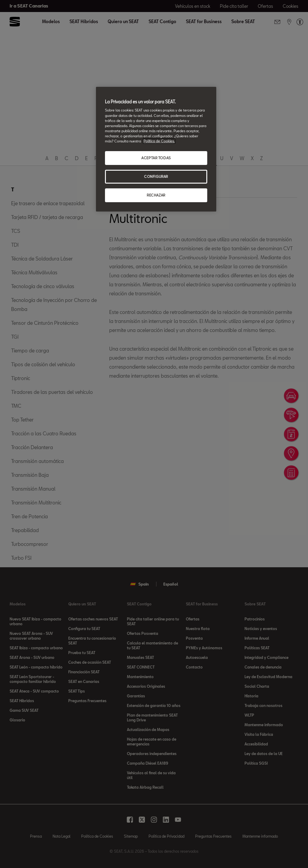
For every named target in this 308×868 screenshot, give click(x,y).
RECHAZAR (156, 195)
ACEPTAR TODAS (156, 158)
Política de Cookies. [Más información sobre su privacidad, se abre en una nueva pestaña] (159, 141)
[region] (156, 149)
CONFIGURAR (156, 177)
